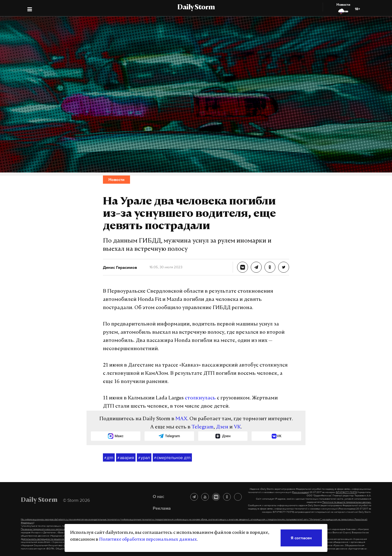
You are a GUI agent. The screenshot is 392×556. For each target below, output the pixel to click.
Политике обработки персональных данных (148, 540)
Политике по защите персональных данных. (347, 502)
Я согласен (301, 538)
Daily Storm (196, 8)
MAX (181, 419)
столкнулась (200, 398)
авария (126, 458)
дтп (109, 458)
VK (237, 427)
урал (144, 458)
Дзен (222, 427)
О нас (158, 496)
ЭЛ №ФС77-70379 (346, 492)
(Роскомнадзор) (300, 492)
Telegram (203, 427)
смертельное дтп (172, 458)
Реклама (162, 508)
